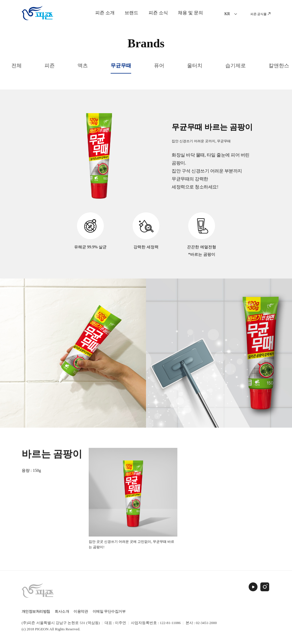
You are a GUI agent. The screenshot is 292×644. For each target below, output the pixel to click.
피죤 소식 (158, 13)
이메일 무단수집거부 (109, 611)
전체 (17, 66)
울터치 (195, 66)
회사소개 (62, 611)
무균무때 (121, 66)
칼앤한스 (279, 66)
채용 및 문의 (190, 13)
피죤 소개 (105, 13)
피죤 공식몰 (260, 14)
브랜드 (131, 13)
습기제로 (236, 66)
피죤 (50, 66)
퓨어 (159, 66)
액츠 (83, 66)
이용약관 (81, 611)
